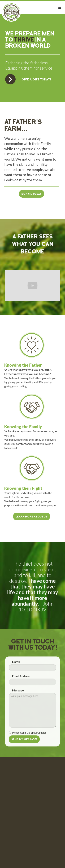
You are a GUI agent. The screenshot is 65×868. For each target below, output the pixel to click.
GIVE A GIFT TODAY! (36, 80)
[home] (10, 12)
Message (18, 692)
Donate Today (29, 194)
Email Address (21, 678)
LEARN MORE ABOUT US (29, 517)
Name (16, 664)
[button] (60, 8)
